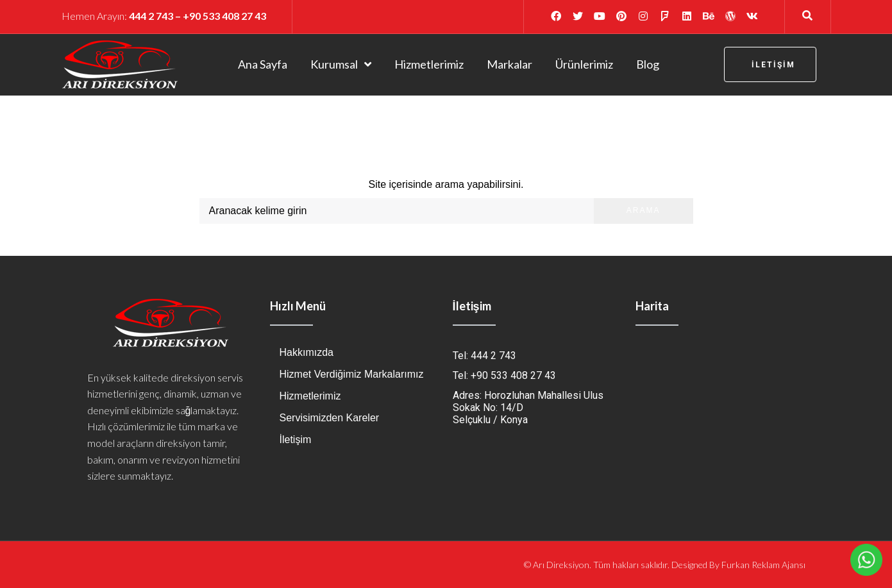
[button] (770, 64)
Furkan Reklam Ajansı (763, 565)
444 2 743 (151, 16)
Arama (644, 210)
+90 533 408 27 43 (224, 16)
